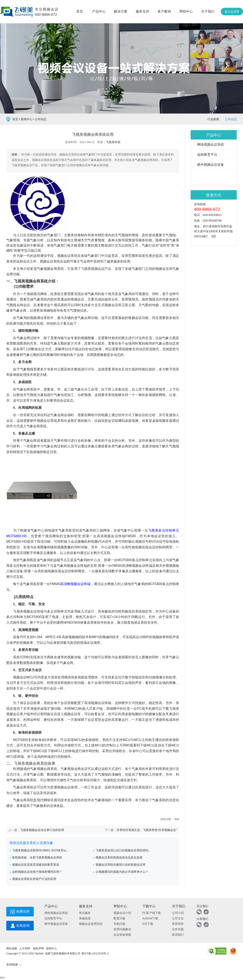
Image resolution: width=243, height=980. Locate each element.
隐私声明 (39, 948)
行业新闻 (213, 119)
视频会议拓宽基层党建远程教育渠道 (36, 865)
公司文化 (178, 918)
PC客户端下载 (152, 913)
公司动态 (231, 119)
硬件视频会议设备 (211, 165)
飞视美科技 (113, 142)
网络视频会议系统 (211, 144)
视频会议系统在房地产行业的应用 (34, 879)
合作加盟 (178, 929)
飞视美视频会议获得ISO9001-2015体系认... (41, 850)
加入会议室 (232, 12)
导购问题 (119, 924)
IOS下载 (148, 924)
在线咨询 (20, 927)
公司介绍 (178, 913)
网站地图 (12, 948)
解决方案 (121, 11)
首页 (80, 11)
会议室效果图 (122, 935)
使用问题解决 (122, 929)
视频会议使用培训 (91, 924)
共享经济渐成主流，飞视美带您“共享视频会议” (147, 830)
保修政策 (85, 918)
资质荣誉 (178, 924)
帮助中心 (186, 11)
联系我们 (178, 935)
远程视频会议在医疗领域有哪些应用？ (37, 872)
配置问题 (119, 918)
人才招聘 (25, 948)
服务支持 (142, 11)
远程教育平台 (207, 155)
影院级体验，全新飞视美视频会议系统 (37, 857)
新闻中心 (27, 119)
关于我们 (208, 11)
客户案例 (164, 11)
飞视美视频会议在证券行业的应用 (42, 830)
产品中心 (99, 11)
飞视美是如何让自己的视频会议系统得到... (123, 850)
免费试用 (20, 913)
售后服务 (85, 913)
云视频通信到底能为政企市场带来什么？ (122, 872)
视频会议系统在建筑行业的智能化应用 (120, 865)
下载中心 (149, 906)
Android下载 (150, 918)
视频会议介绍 (122, 913)
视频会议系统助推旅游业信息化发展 (119, 857)
